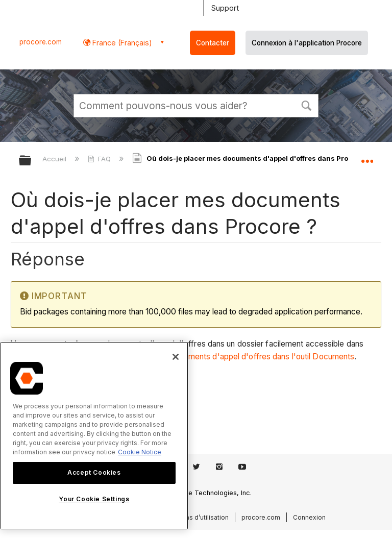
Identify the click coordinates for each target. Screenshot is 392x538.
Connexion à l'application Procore (307, 43)
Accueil (55, 159)
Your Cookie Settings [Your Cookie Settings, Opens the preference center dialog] (94, 499)
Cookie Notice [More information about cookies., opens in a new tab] (140, 452)
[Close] (176, 357)
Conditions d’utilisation (194, 517)
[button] (306, 105)
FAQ (100, 159)
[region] (94, 436)
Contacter (213, 43)
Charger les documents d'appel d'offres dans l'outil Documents (241, 357)
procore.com (41, 42)
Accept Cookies (94, 472)
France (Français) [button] (121, 43)
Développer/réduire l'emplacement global (367, 157)
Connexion (309, 517)
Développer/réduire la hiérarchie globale (32, 161)
